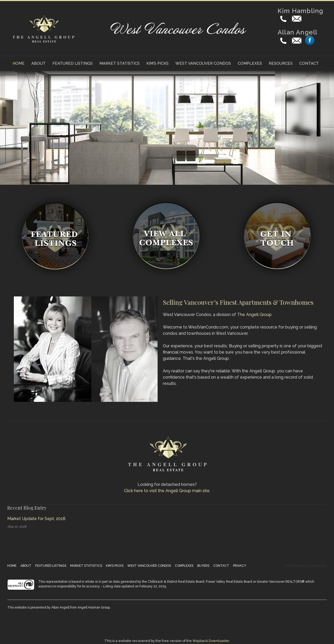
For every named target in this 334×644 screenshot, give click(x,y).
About (38, 63)
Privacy (240, 566)
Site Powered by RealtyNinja (305, 566)
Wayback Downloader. (211, 641)
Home (19, 63)
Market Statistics (120, 63)
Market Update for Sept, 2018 (36, 519)
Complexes (250, 63)
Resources (281, 63)
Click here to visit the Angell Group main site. (167, 491)
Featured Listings (73, 63)
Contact (309, 63)
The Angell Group (254, 315)
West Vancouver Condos (203, 63)
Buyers (203, 566)
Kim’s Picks (157, 63)
